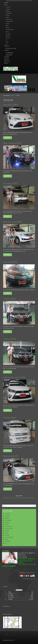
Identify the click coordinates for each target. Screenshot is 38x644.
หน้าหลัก (6, 3)
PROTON (8, 38)
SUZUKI (8, 28)
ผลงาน (6, 5)
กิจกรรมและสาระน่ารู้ (11, 48)
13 (18, 498)
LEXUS (7, 24)
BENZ (7, 26)
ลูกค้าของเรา (7, 61)
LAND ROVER (9, 22)
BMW (7, 42)
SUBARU (8, 36)
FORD (7, 17)
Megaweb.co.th (11, 640)
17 (26, 498)
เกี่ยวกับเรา (7, 46)
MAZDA (8, 15)
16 (24, 498)
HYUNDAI (8, 34)
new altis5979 (11, 262)
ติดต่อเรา (6, 63)
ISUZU (7, 32)
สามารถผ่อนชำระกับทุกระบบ (28, 579)
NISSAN (8, 11)
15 (22, 498)
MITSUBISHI (9, 13)
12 (16, 498)
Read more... (8, 138)
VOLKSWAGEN (10, 30)
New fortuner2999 (14, 222)
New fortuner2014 (13, 143)
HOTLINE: (5, 551)
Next (30, 498)
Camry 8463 (10, 299)
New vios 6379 (11, 456)
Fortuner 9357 (11, 183)
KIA (6, 40)
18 (28, 498)
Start (5, 498)
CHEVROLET (9, 20)
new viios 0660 (11, 105)
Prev (8, 498)
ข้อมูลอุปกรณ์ (9, 55)
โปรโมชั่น (7, 57)
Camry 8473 (10, 339)
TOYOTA (8, 7)
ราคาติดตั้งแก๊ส (9, 53)
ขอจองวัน (7, 59)
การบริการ (7, 50)
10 (12, 498)
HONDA (8, 9)
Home (12, 95)
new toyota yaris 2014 (15, 377)
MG (7, 44)
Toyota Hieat (10, 418)
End (33, 498)
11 (14, 498)
